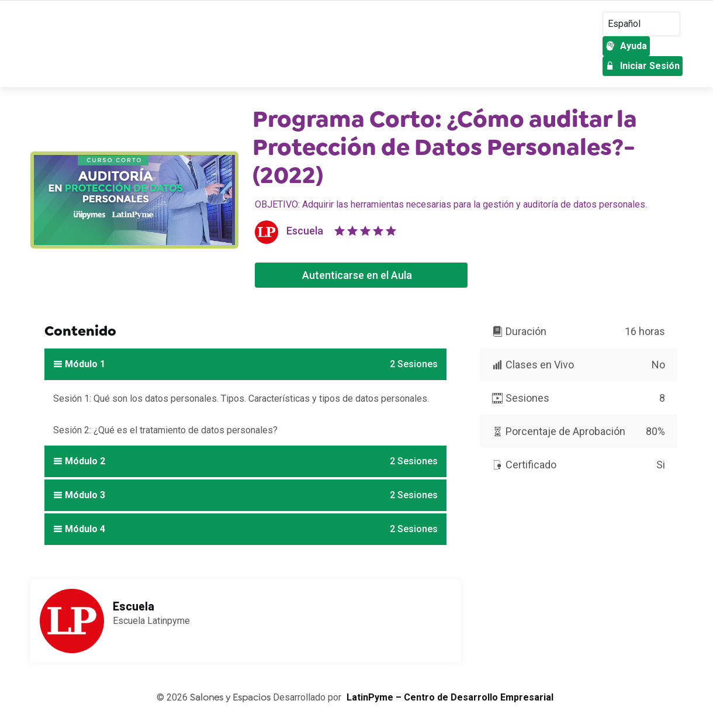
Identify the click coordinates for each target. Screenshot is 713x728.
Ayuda (626, 46)
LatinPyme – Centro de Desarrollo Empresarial (450, 697)
